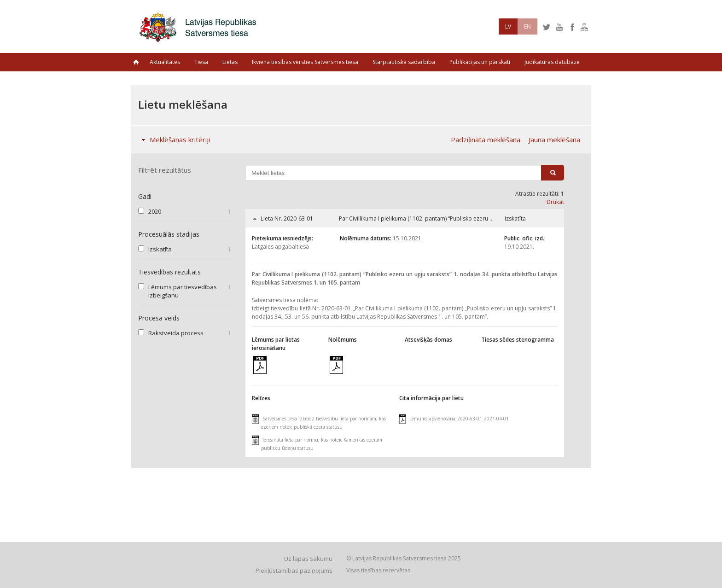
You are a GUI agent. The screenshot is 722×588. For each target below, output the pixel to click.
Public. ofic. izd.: (525, 238)
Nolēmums (343, 340)
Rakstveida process (176, 333)
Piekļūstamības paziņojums (294, 571)
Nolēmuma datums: (366, 238)
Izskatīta (160, 249)
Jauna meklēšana (554, 140)
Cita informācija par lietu (431, 398)
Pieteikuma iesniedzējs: (282, 238)
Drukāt (555, 202)
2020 (155, 211)
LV (508, 26)
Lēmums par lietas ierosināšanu (276, 344)
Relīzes (261, 398)
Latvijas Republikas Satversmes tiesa (200, 26)
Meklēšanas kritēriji (174, 140)
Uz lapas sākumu (308, 559)
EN (527, 26)
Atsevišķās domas (428, 340)
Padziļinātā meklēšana (486, 140)
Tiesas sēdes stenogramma (518, 340)
